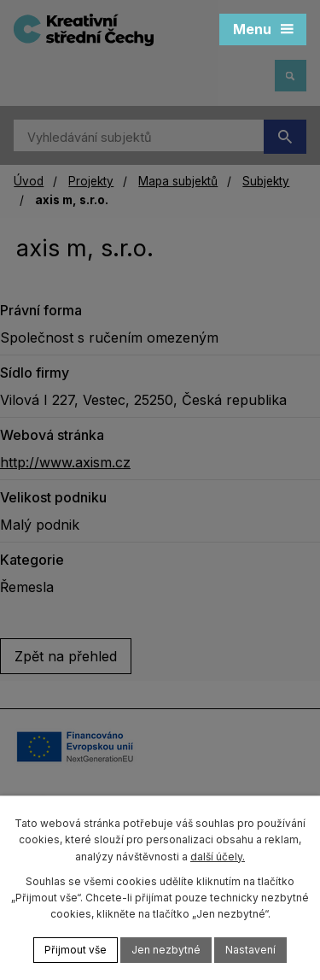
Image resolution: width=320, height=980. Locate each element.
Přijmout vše (76, 950)
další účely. (218, 857)
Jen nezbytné (166, 950)
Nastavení (250, 950)
